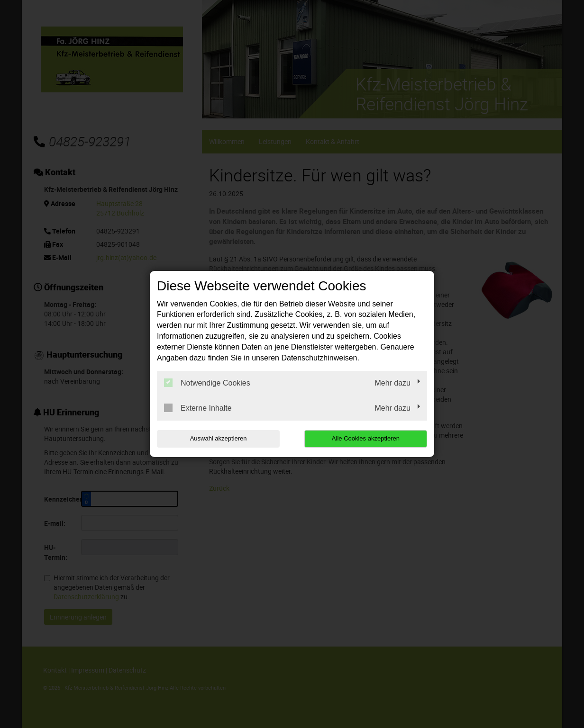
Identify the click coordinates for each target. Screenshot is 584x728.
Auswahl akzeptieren (218, 438)
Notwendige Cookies (207, 383)
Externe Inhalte (198, 408)
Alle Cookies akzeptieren (366, 438)
